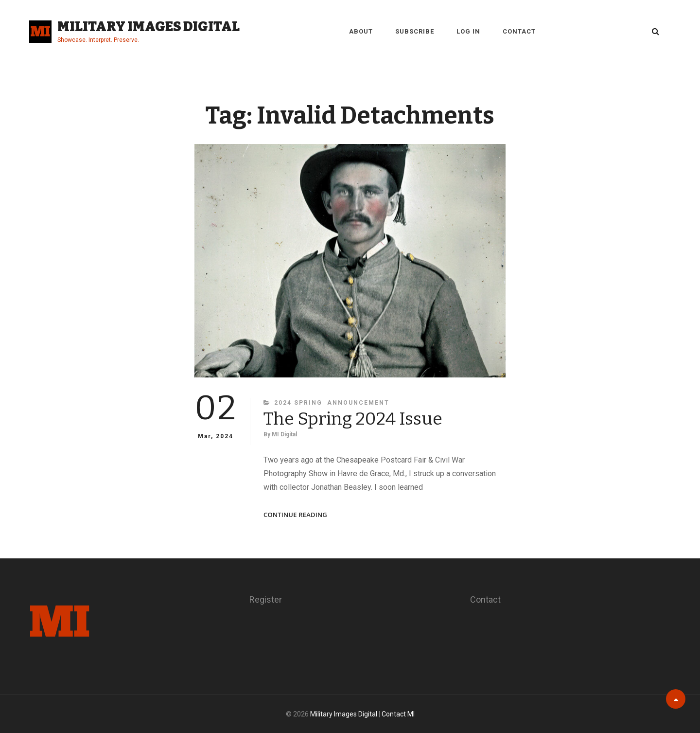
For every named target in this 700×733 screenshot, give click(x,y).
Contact (519, 31)
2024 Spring (298, 403)
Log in (468, 31)
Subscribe (415, 31)
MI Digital (284, 434)
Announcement (358, 403)
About (361, 31)
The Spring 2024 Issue (353, 419)
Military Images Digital (149, 27)
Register (266, 599)
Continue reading (295, 515)
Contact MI (398, 714)
